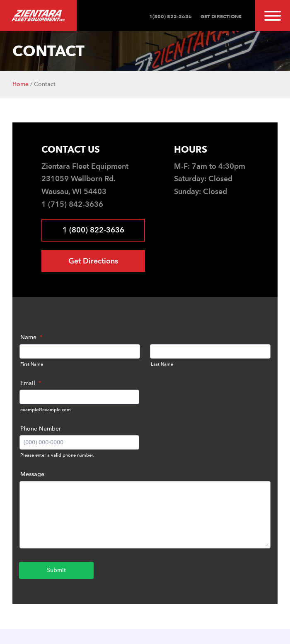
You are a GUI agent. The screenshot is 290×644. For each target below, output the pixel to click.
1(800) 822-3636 (170, 16)
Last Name (162, 364)
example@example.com (46, 410)
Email (31, 383)
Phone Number (41, 429)
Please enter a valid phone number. (57, 455)
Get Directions (220, 16)
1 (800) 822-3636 (93, 230)
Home (21, 84)
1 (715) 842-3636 (72, 204)
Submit (56, 570)
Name (31, 337)
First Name (32, 364)
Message (32, 474)
